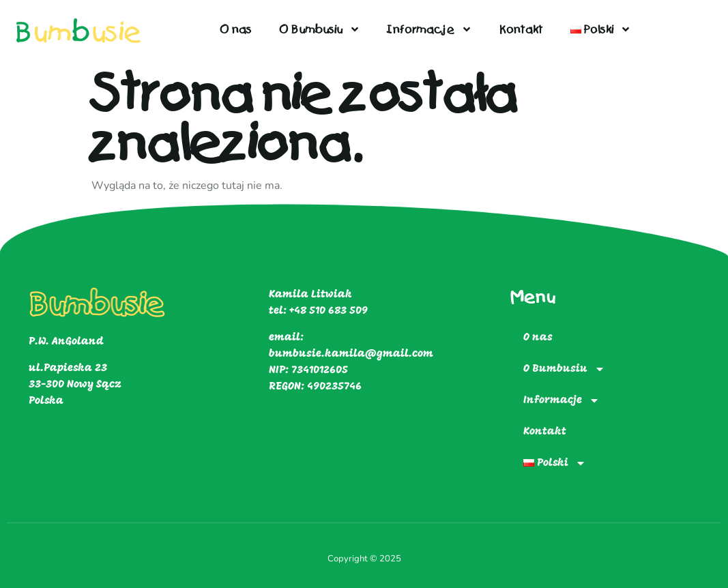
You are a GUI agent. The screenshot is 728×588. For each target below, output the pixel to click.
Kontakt (521, 29)
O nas (236, 29)
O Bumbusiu (320, 29)
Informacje (430, 29)
